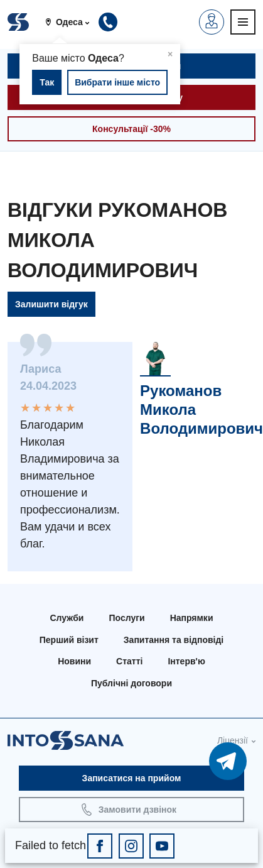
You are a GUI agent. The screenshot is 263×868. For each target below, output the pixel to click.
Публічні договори (131, 683)
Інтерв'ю (186, 661)
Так (47, 82)
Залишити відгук (51, 304)
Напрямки (192, 618)
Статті (129, 661)
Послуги (126, 618)
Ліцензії (233, 740)
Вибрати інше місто (117, 82)
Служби (67, 618)
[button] (72, 22)
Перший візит (69, 640)
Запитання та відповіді (174, 640)
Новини (74, 661)
